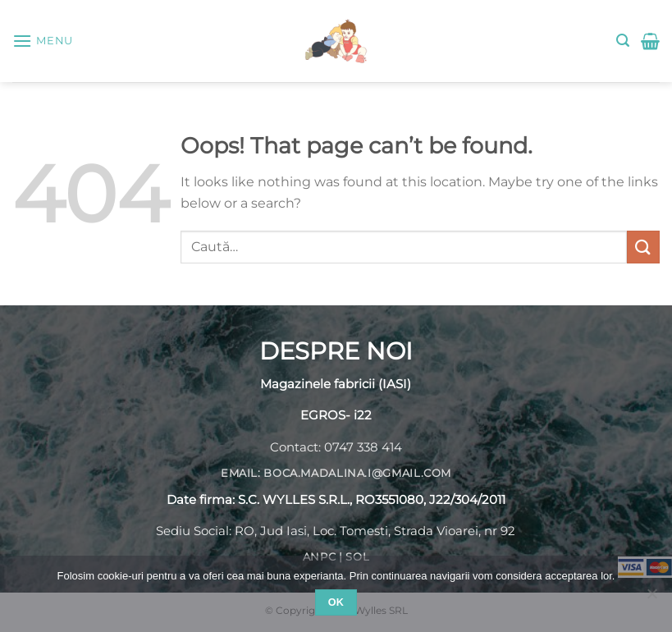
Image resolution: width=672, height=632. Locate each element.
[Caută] (623, 41)
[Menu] (43, 41)
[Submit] (643, 247)
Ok (336, 602)
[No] (651, 598)
